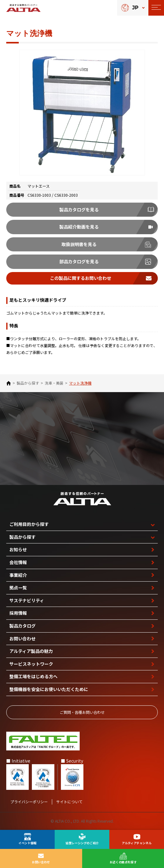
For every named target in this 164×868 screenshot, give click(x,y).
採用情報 (18, 613)
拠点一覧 (18, 588)
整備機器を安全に (49, 689)
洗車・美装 (54, 383)
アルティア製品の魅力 (31, 651)
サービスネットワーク (31, 664)
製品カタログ (22, 626)
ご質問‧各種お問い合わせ (82, 712)
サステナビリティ (27, 600)
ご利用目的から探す (29, 524)
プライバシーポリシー (29, 802)
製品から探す (28, 383)
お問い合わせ (22, 638)
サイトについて (69, 802)
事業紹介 (18, 575)
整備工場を (33, 676)
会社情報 (18, 562)
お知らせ (18, 549)
